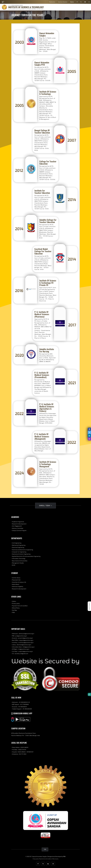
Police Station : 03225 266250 (20, 747)
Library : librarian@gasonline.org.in (22, 645)
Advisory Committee (18, 528)
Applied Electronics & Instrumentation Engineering (26, 556)
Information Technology (19, 558)
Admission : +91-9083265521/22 (21, 702)
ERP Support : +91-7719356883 (20, 704)
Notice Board (16, 584)
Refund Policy (16, 608)
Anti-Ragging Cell (17, 526)
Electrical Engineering (18, 547)
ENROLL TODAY (45, 505)
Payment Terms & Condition (20, 606)
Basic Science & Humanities (20, 561)
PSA (64, 856)
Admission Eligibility (18, 586)
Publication (52, 2)
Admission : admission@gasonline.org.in (23, 634)
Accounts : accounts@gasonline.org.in (22, 638)
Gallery (14, 601)
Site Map (14, 610)
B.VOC (14, 565)
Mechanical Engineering (19, 545)
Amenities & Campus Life (19, 582)
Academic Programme (18, 522)
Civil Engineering (17, 543)
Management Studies (18, 563)
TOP (45, 849)
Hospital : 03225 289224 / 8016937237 (23, 752)
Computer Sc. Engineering (19, 552)
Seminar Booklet (63, 2)
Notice (72, 2)
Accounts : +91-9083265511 (19, 707)
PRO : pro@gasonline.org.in (20, 636)
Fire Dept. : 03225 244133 (19, 750)
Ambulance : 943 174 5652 (19, 754)
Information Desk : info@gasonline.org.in (23, 647)
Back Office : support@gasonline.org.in (23, 640)
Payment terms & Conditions (45, 859)
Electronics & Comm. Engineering (21, 554)
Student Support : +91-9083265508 (22, 709)
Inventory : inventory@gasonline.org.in (23, 642)
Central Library (16, 578)
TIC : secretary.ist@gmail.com (20, 654)
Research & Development (19, 524)
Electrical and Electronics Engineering (23, 550)
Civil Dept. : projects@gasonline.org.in (22, 651)
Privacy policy (16, 603)
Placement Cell (16, 580)
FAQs (13, 612)
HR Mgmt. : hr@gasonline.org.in (21, 649)
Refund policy (55, 859)
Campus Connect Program (19, 530)
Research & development (19, 589)
